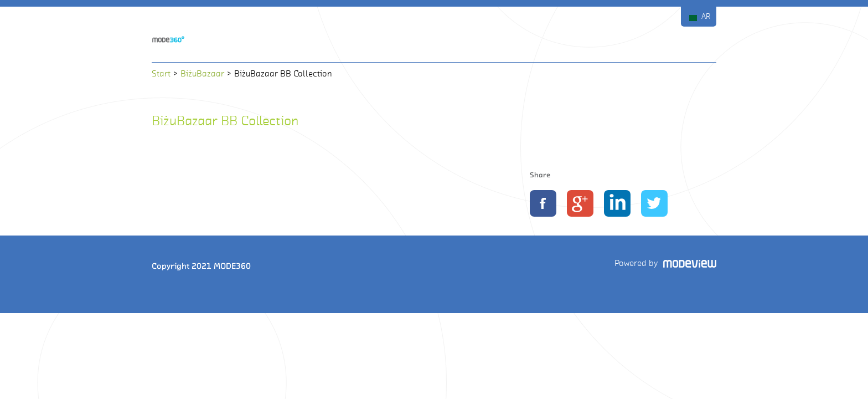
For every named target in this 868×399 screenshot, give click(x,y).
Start (161, 73)
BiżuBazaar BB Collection (225, 120)
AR (706, 16)
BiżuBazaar (202, 73)
